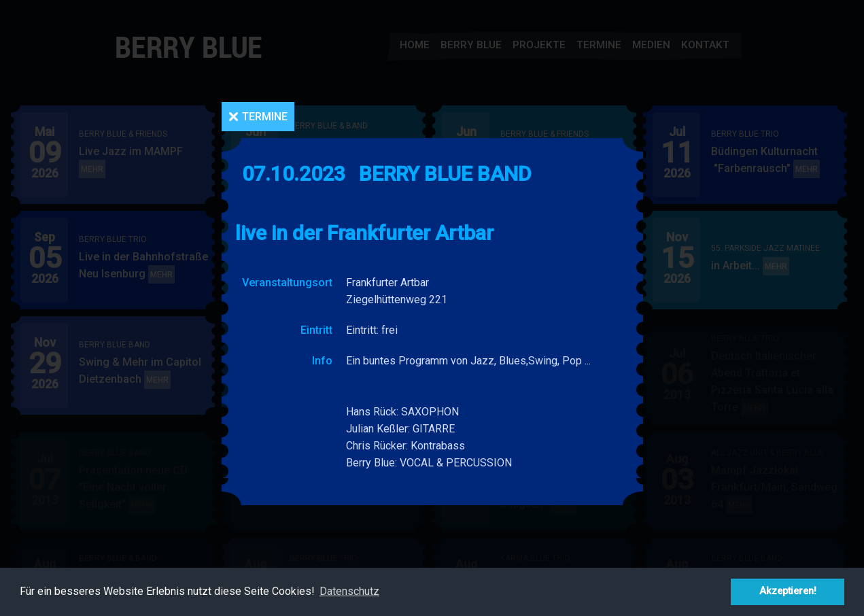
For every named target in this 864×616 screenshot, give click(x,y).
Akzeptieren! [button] (788, 591)
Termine (265, 117)
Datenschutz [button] (349, 591)
